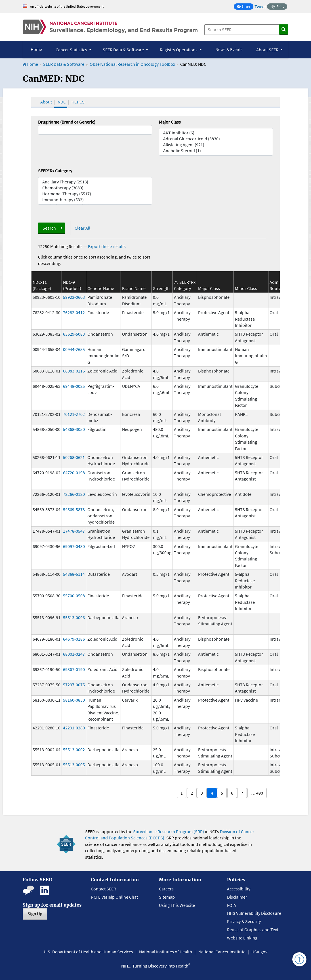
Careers (166, 889)
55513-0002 (74, 750)
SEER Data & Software (64, 64)
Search (49, 228)
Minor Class (246, 288)
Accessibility (239, 889)
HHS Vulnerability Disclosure (254, 913)
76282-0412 (74, 312)
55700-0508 (74, 596)
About (46, 102)
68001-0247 (74, 654)
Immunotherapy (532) (95, 200)
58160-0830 (74, 700)
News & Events (229, 49)
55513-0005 (74, 765)
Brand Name (134, 288)
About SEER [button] (268, 50)
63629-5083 (74, 334)
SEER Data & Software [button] (124, 50)
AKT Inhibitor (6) (216, 133)
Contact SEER (103, 889)
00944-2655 (74, 349)
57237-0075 (74, 685)
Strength (161, 288)
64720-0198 (74, 473)
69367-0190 (74, 669)
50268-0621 (74, 457)
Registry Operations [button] (179, 50)
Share (245, 7)
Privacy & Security (244, 921)
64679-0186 (74, 639)
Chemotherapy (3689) (95, 188)
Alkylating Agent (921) (216, 145)
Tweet (260, 7)
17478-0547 (74, 531)
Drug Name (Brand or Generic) (67, 122)
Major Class (170, 122)
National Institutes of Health (166, 952)
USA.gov (259, 952)
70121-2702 (74, 414)
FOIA (232, 905)
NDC (62, 102)
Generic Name (101, 288)
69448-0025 (74, 386)
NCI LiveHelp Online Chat (114, 897)
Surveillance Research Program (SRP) (169, 831)
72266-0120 (74, 494)
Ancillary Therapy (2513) (95, 182)
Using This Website (177, 905)
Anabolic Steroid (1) (216, 151)
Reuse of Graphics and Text (253, 930)
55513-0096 (74, 617)
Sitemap (167, 897)
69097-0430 (74, 546)
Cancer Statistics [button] (72, 50)
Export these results (107, 246)
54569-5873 (74, 509)
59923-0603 (74, 297)
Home (36, 49)
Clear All (82, 228)
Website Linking (242, 938)
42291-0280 (74, 728)
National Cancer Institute (222, 952)
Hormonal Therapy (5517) (95, 194)
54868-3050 (74, 429)
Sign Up (35, 914)
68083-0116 (74, 371)
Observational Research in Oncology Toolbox (132, 64)
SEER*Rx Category (55, 171)
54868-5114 (74, 574)
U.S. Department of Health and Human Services (88, 952)
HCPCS (78, 102)
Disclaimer (237, 897)
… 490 (257, 793)
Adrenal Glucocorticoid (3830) (216, 139)
